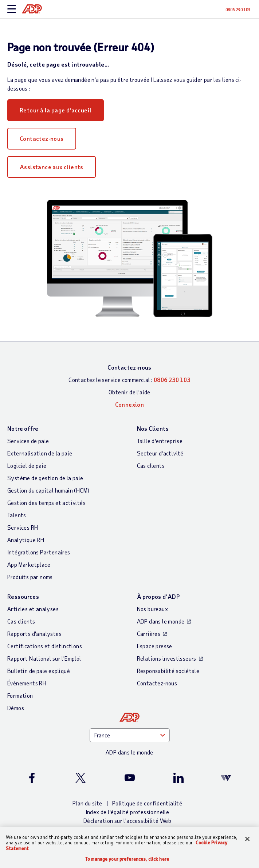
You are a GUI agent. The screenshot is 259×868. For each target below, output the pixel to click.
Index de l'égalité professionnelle (127, 812)
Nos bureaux (152, 609)
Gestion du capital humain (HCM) (48, 490)
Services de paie (28, 441)
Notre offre (23, 428)
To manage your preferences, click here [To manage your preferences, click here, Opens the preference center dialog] (127, 859)
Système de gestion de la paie (45, 478)
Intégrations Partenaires (39, 552)
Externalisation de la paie (40, 453)
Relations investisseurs (167, 658)
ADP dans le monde (161, 621)
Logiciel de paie (27, 465)
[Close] (247, 839)
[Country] (130, 735)
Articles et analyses (33, 609)
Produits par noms (30, 577)
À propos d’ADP (158, 596)
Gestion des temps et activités (46, 503)
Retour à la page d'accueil (56, 110)
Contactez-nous (42, 138)
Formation (20, 695)
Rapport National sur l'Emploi (44, 658)
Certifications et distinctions (45, 646)
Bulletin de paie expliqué (39, 671)
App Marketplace (29, 564)
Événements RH (27, 683)
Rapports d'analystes (34, 634)
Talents (17, 515)
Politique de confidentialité (147, 803)
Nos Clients (153, 428)
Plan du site (87, 803)
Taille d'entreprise (160, 441)
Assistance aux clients (52, 167)
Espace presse (155, 646)
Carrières (149, 634)
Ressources (23, 596)
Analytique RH (26, 540)
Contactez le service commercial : (129, 380)
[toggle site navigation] (12, 9)
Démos (16, 708)
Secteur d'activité (160, 453)
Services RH (23, 527)
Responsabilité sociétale (168, 671)
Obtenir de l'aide (129, 392)
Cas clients (151, 465)
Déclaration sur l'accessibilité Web (127, 821)
